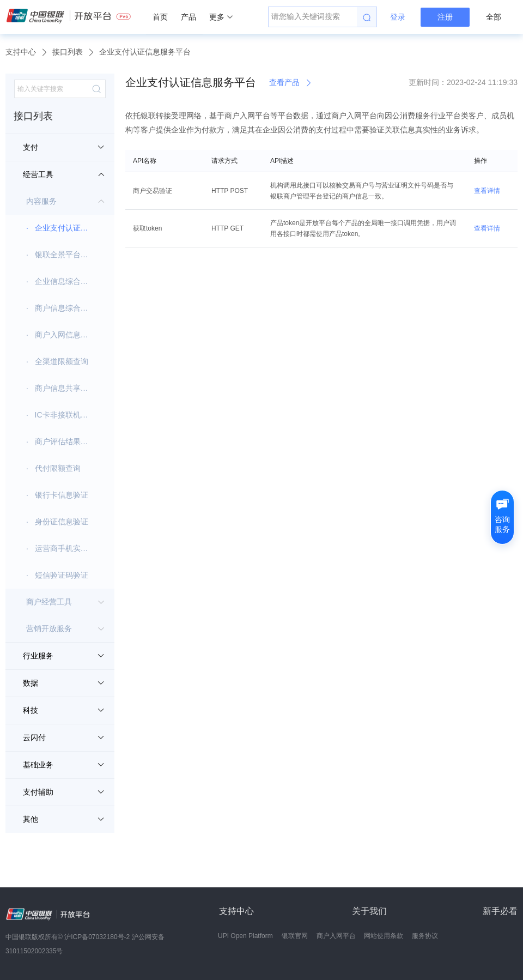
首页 (160, 17)
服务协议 (425, 936)
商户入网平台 (336, 936)
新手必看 (500, 911)
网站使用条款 (384, 936)
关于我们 (369, 911)
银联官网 (295, 936)
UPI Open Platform (245, 936)
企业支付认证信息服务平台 (145, 52)
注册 (445, 17)
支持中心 (21, 52)
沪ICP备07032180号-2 (97, 937)
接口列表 (68, 52)
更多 (221, 17)
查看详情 (487, 191)
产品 (188, 17)
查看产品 (291, 83)
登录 (398, 17)
